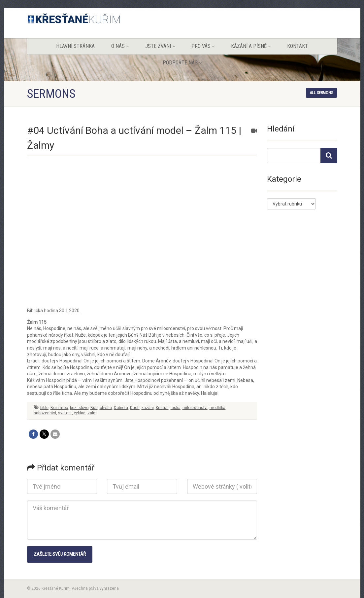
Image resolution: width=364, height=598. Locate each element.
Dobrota (121, 408)
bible (44, 408)
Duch (135, 408)
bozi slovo (79, 408)
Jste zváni (160, 46)
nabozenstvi (45, 413)
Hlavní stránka (75, 46)
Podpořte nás (182, 63)
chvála (106, 408)
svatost (65, 413)
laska (176, 408)
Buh (94, 408)
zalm (92, 413)
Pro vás (203, 46)
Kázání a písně (251, 46)
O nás (120, 46)
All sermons (321, 93)
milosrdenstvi (195, 408)
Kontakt (298, 46)
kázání (148, 408)
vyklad (80, 413)
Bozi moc (59, 408)
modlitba (217, 408)
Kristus (162, 408)
